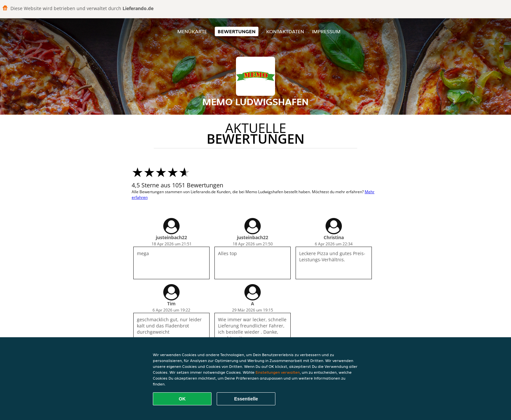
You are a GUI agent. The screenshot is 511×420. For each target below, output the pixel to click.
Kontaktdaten (285, 31)
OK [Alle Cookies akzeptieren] (182, 399)
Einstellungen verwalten (278, 372)
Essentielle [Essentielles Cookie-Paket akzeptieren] (246, 399)
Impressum (326, 31)
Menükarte (192, 31)
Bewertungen (237, 31)
